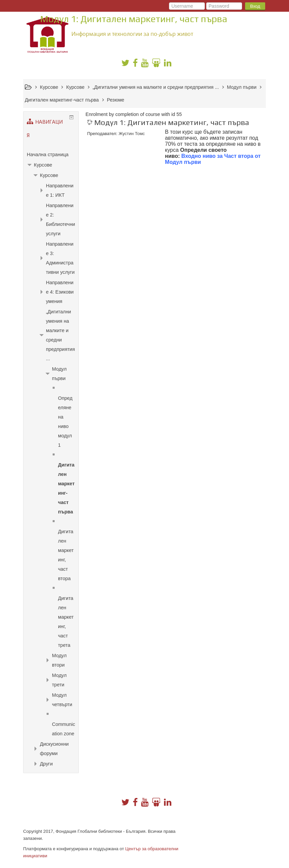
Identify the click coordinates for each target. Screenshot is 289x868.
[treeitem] (51, 154)
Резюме (116, 100)
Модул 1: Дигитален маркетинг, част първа (172, 122)
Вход (255, 6)
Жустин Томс (132, 134)
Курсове (43, 165)
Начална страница (48, 154)
